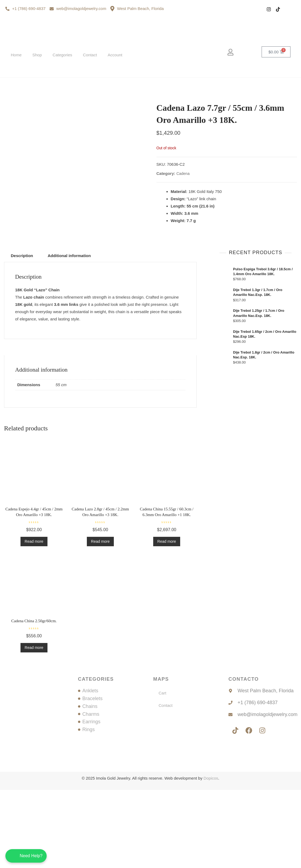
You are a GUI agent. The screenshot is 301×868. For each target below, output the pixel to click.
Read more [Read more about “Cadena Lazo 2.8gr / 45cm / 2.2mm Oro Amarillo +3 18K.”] (100, 620)
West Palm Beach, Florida (137, 9)
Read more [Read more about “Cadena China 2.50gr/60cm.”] (34, 726)
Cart (162, 771)
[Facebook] (259, 9)
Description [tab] (22, 334)
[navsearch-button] (247, 53)
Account (115, 55)
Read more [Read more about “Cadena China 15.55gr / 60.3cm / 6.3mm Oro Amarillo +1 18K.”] (167, 620)
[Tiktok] (278, 9)
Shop (37, 55)
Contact (90, 55)
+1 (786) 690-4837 (25, 8)
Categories (62, 55)
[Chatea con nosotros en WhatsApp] (26, 856)
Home (16, 55)
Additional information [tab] (69, 334)
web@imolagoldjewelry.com (78, 8)
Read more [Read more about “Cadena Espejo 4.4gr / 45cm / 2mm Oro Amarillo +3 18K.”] (34, 620)
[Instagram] (269, 9)
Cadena (183, 213)
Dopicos (211, 856)
